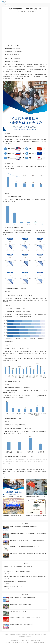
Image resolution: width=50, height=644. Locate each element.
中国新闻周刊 (22, 637)
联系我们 (33, 640)
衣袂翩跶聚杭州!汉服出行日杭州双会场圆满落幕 (15, 582)
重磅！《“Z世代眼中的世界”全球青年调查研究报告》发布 (16, 496)
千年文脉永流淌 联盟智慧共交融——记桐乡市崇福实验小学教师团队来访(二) (28, 554)
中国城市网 (31, 635)
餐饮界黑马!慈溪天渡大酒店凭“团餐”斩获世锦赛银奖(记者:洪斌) (25, 547)
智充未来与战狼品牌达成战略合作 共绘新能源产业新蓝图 (17, 571)
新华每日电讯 (25, 635)
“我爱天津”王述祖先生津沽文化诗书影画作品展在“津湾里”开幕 (18, 566)
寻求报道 (22, 640)
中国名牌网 (19, 635)
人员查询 (38, 640)
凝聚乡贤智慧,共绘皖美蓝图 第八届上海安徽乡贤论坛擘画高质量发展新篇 (20, 516)
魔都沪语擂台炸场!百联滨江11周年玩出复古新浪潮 (22, 625)
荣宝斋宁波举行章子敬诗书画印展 (18, 611)
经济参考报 (13, 635)
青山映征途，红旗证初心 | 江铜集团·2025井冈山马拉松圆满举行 (25, 618)
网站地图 (12, 640)
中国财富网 (37, 635)
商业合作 (28, 640)
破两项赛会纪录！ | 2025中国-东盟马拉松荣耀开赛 (22, 604)
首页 (3, 5)
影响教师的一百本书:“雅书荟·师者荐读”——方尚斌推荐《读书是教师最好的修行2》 (27, 469)
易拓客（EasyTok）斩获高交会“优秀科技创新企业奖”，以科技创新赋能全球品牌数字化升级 (25, 576)
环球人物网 (28, 637)
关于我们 (17, 640)
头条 (9, 5)
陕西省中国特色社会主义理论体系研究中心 (14, 587)
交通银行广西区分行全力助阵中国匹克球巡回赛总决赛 (23, 598)
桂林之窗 (11, 2)
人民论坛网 (43, 635)
